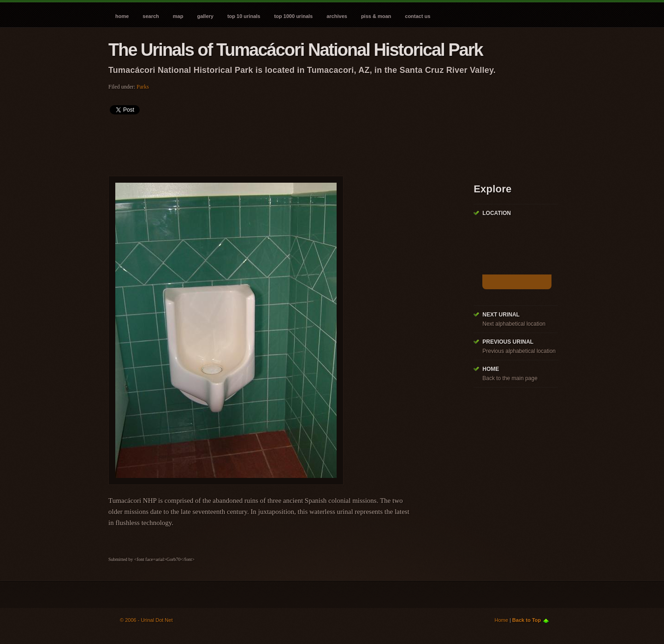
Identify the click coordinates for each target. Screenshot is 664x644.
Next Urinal (501, 315)
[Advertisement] (276, 142)
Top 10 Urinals (244, 16)
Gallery (205, 16)
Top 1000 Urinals (293, 16)
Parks (143, 87)
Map (178, 16)
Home (122, 16)
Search (151, 16)
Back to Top (527, 620)
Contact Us (418, 16)
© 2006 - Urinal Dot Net (146, 620)
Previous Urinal (508, 342)
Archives (337, 16)
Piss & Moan (376, 16)
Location (497, 213)
